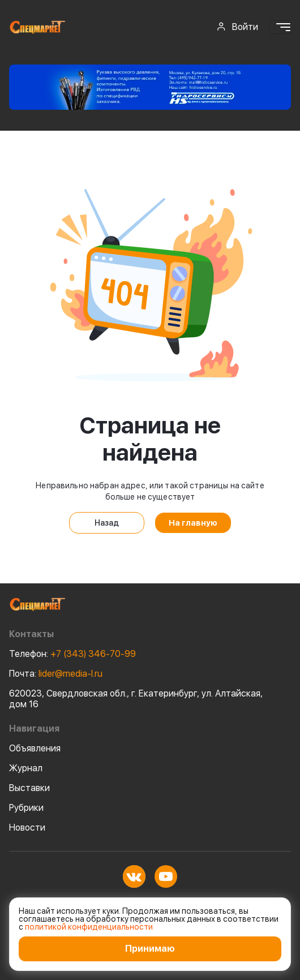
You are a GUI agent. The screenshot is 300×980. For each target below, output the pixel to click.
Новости (27, 828)
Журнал (26, 768)
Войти (237, 27)
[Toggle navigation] (280, 27)
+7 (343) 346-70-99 (72, 654)
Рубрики (26, 808)
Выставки (29, 788)
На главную (193, 523)
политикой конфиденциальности (89, 927)
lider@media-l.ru (56, 674)
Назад (107, 523)
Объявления (35, 748)
